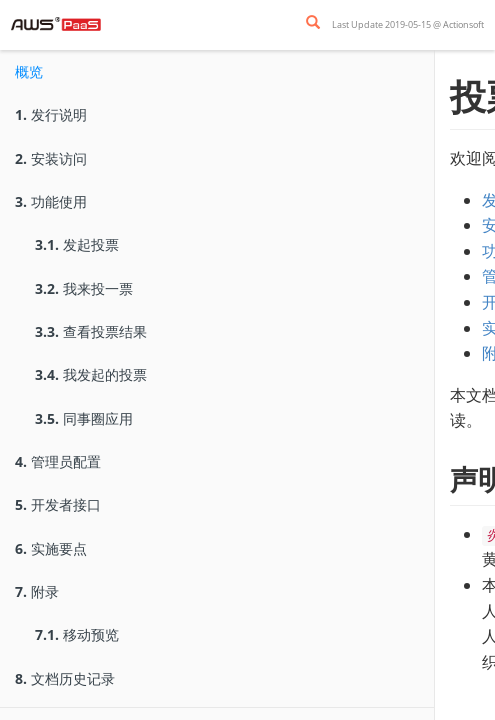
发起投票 (77, 244)
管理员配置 (58, 461)
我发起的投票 (91, 374)
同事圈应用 (84, 418)
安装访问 (51, 158)
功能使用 (51, 201)
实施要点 (51, 548)
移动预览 (77, 634)
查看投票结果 (91, 331)
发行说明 (51, 114)
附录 (37, 591)
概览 (29, 71)
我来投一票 (84, 288)
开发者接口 (58, 504)
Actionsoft (463, 24)
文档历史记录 (65, 678)
